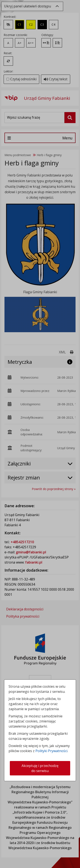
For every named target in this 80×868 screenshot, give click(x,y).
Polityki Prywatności (51, 751)
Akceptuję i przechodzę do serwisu (40, 768)
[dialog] (40, 434)
